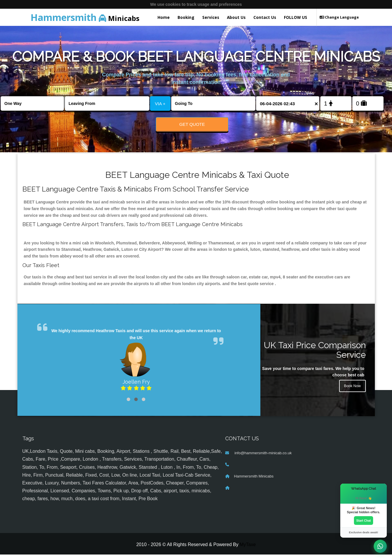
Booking (186, 17)
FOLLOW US (296, 17)
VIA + (160, 104)
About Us (236, 17)
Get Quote (192, 124)
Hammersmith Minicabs (254, 480)
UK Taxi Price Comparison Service (315, 353)
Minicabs (85, 17)
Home (164, 17)
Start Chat (364, 520)
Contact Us (265, 17)
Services (211, 17)
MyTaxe (248, 548)
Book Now (352, 391)
